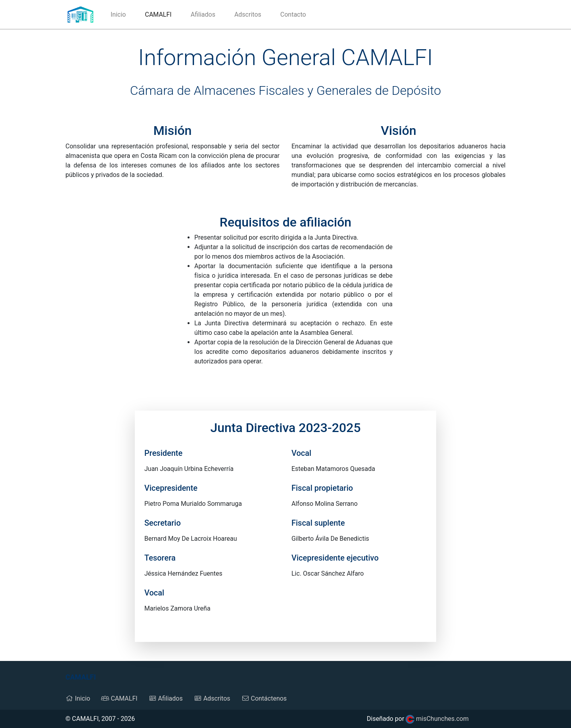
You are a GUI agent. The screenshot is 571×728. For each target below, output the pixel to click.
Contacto (293, 14)
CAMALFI (163, 14)
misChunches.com (437, 719)
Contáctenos (264, 698)
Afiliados (203, 14)
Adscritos (248, 14)
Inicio (118, 14)
